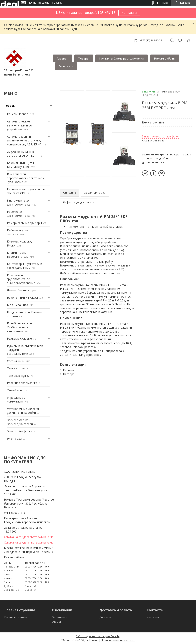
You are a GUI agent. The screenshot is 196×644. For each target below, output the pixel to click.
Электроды (14, 439)
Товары (84, 58)
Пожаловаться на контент (118, 640)
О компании (59, 617)
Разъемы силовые (19, 338)
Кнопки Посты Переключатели (18, 255)
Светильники (16, 361)
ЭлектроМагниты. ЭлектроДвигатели (20, 422)
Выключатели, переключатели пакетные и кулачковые (26, 178)
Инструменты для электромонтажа (19, 202)
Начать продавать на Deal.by (45, 3)
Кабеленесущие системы (18, 232)
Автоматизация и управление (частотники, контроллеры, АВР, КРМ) (24, 140)
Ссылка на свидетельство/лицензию (29, 537)
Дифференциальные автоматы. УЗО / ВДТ (22, 154)
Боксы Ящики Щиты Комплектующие (20, 165)
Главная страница (16, 617)
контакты (129, 13)
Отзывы (57, 622)
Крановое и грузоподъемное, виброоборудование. (21, 279)
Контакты (153, 617)
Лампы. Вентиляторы (21, 290)
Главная (62, 58)
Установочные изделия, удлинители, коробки (23, 411)
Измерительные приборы (24, 223)
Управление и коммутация (16, 400)
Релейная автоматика (22, 383)
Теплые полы (16, 368)
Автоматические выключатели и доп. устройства (21, 125)
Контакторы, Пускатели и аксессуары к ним (24, 266)
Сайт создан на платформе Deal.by (98, 636)
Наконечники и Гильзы (22, 298)
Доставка (105, 617)
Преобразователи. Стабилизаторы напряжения (20, 327)
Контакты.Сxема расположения (122, 58)
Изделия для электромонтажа (19, 214)
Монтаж (65, 66)
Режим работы (165, 58)
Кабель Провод (18, 114)
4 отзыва (162, 3)
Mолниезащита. (18, 305)
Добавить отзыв (180, 40)
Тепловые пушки (18, 376)
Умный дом (15, 390)
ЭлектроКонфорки (20, 431)
